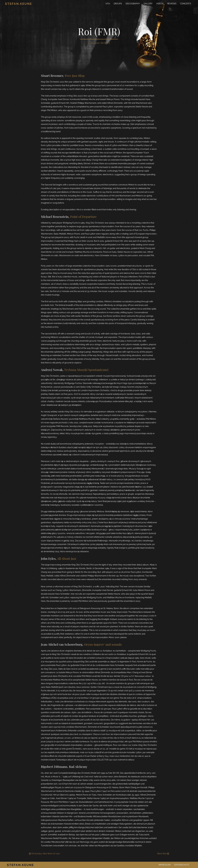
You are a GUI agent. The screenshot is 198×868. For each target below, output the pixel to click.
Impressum (165, 865)
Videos (160, 4)
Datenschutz (182, 865)
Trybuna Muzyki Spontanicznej (86, 370)
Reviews (172, 4)
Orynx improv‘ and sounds (103, 644)
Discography (133, 4)
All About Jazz (67, 558)
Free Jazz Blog (75, 75)
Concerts (186, 4)
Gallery (148, 4)
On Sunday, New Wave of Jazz (44, 854)
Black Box (163, 854)
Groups (118, 4)
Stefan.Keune (18, 4)
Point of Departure (83, 216)
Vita (108, 4)
